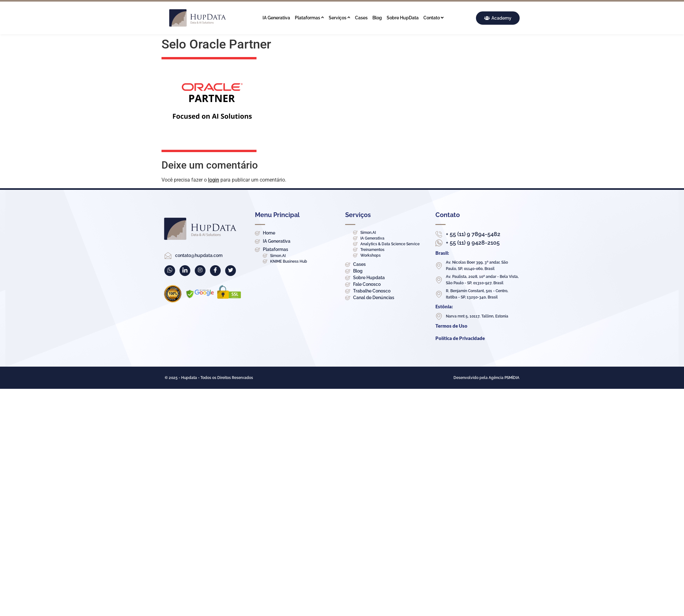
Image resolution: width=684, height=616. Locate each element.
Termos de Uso (451, 326)
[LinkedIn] (185, 271)
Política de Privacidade (460, 338)
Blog (377, 18)
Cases (361, 18)
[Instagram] (200, 271)
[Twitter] (231, 271)
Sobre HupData (403, 18)
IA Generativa (276, 18)
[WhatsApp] (170, 271)
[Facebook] (215, 271)
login (214, 180)
